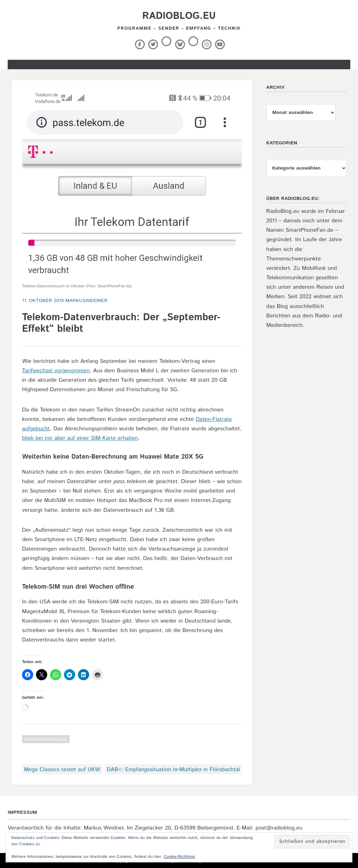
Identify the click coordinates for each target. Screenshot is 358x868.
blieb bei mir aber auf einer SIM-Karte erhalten (80, 438)
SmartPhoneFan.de (46, 740)
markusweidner (87, 301)
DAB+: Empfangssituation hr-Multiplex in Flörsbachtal (174, 770)
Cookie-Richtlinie (179, 857)
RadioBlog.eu (179, 16)
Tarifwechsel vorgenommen (56, 371)
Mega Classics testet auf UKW (62, 770)
